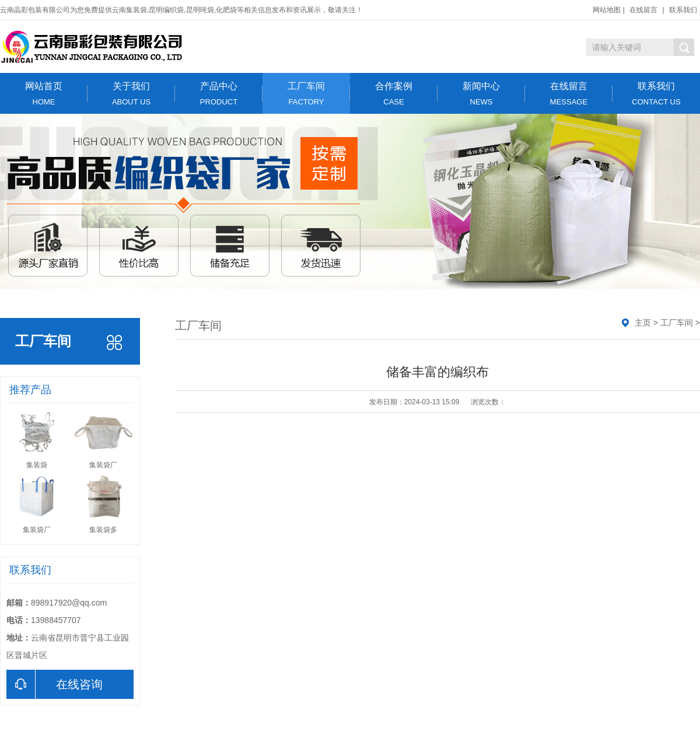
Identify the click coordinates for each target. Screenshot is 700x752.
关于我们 (131, 94)
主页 (643, 323)
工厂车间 (306, 94)
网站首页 (44, 94)
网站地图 (607, 10)
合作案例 (394, 94)
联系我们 (683, 10)
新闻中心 (481, 94)
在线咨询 (55, 684)
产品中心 (219, 94)
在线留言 (643, 10)
